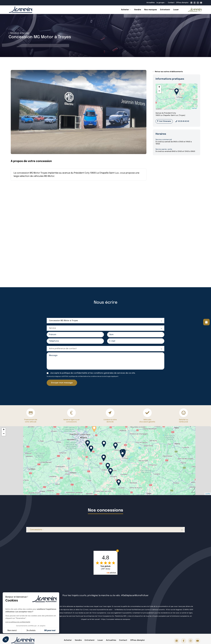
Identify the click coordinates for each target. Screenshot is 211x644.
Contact (123, 640)
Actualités (111, 640)
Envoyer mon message (62, 383)
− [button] (159, 91)
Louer (100, 640)
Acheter (68, 640)
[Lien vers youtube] (201, 3)
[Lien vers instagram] (198, 3)
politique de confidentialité (75, 373)
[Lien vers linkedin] (191, 3)
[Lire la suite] (206, 322)
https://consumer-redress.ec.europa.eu (116, 619)
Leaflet (194, 108)
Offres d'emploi (137, 640)
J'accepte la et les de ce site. (93, 373)
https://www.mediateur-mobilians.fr (59, 613)
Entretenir (90, 640)
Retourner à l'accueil (19, 33)
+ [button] (159, 87)
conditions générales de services (109, 373)
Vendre (78, 640)
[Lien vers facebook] (195, 3)
